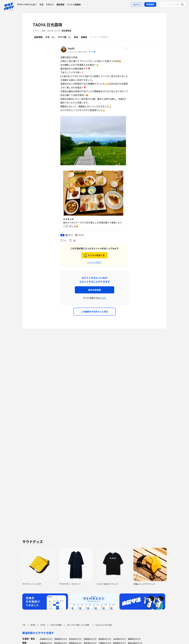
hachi (71, 48)
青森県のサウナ (61, 639)
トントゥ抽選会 (74, 4)
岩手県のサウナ (75, 639)
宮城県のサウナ (90, 639)
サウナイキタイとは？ (27, 4)
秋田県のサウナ (105, 639)
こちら (103, 298)
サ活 (41, 4)
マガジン (50, 4)
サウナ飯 (92, 52)
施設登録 (60, 4)
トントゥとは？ (94, 262)
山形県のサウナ (120, 639)
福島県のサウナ (134, 639)
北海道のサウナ (46, 639)
